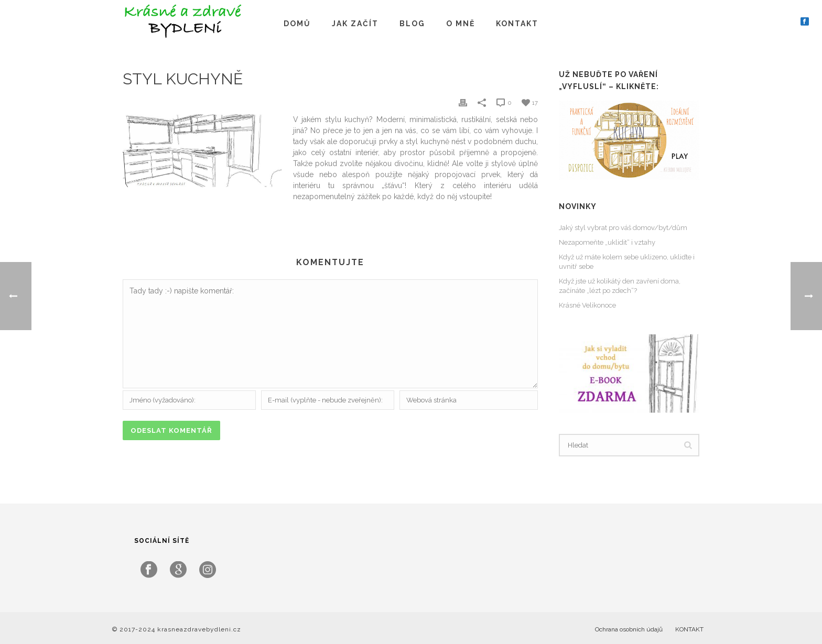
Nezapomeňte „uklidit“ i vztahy (607, 242)
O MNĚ (461, 24)
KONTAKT (517, 24)
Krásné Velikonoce (587, 305)
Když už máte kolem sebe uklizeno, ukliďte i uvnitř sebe (627, 262)
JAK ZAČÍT (355, 24)
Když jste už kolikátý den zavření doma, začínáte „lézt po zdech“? (620, 286)
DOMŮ (297, 24)
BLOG (412, 24)
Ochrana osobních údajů (629, 629)
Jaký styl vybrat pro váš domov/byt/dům (623, 228)
